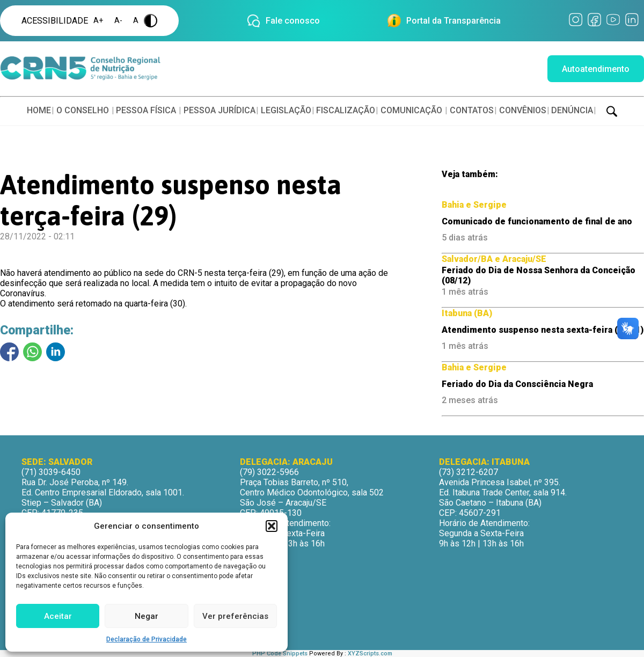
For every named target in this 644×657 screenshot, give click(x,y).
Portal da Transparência (453, 21)
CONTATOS (472, 110)
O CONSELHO (83, 110)
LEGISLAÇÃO (286, 110)
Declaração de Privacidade (147, 639)
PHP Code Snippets (280, 654)
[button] (272, 526)
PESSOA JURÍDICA (219, 110)
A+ (98, 21)
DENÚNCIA (572, 110)
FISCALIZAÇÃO (346, 110)
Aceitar (58, 616)
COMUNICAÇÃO (411, 110)
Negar (147, 616)
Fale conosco (293, 21)
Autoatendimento (596, 69)
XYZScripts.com (370, 654)
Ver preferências (235, 616)
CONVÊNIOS (523, 110)
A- (118, 21)
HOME (39, 110)
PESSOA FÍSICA (146, 110)
